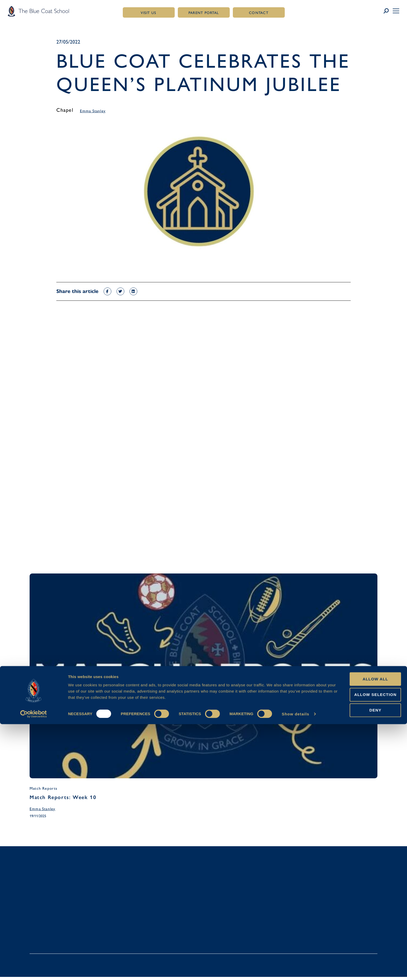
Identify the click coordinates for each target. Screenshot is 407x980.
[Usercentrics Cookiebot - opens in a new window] (34, 970)
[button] (396, 11)
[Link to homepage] (38, 11)
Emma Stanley (93, 111)
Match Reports (44, 789)
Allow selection (364, 950)
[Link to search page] (388, 11)
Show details (295, 970)
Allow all (364, 934)
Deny (364, 966)
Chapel (65, 110)
